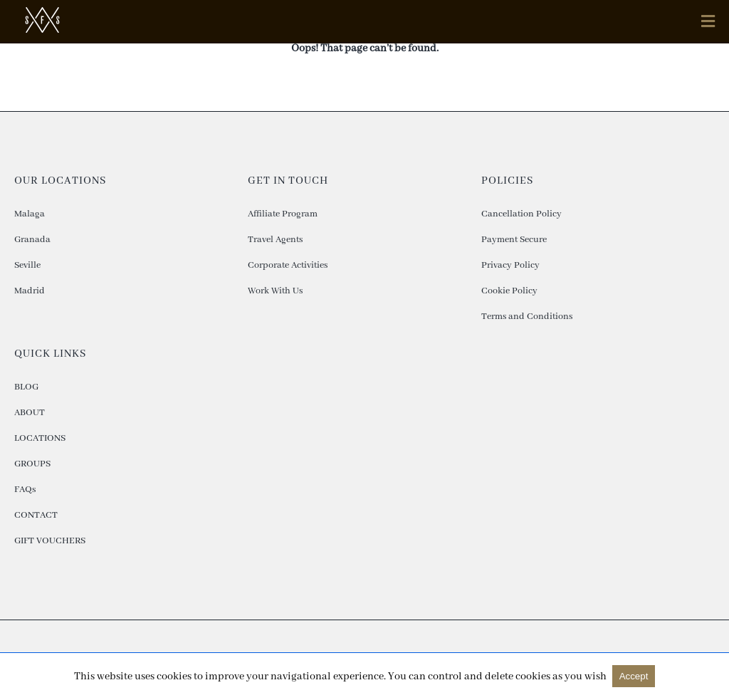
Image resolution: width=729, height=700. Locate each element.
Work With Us (275, 291)
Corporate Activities (288, 265)
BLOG (26, 387)
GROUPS (32, 464)
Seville (27, 265)
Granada (32, 240)
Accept (634, 676)
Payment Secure (514, 240)
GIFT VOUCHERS (50, 541)
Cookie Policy (509, 291)
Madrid (30, 291)
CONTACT (36, 515)
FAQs (25, 490)
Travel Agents (275, 240)
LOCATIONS (40, 438)
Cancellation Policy (521, 214)
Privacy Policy (510, 265)
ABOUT (30, 413)
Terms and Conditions (527, 317)
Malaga (30, 214)
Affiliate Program (283, 214)
